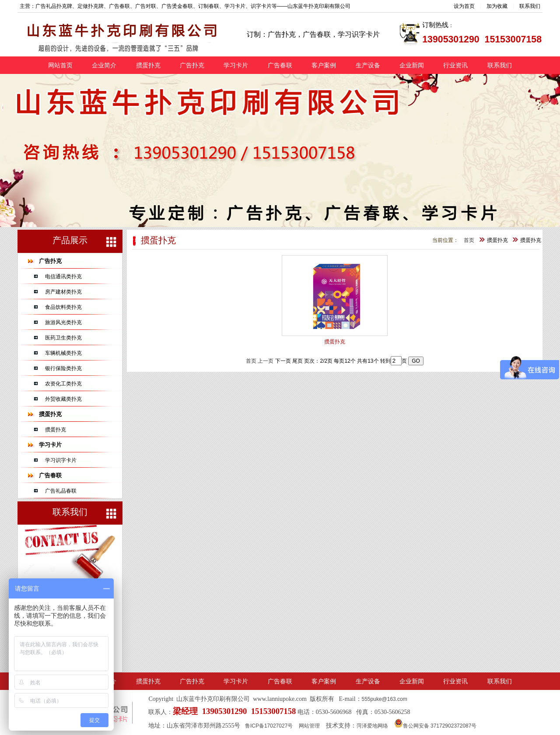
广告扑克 (192, 65)
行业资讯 (455, 65)
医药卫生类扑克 (63, 338)
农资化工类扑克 (63, 384)
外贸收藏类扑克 (63, 399)
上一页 (266, 361)
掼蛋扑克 (148, 65)
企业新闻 (412, 65)
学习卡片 (236, 65)
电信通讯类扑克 (63, 276)
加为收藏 (497, 6)
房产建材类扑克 (63, 292)
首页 (469, 240)
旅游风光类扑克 (63, 322)
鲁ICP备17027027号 (269, 726)
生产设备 (368, 65)
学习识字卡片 (61, 460)
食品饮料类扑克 (63, 307)
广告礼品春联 (61, 491)
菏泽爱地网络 (372, 726)
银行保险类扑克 (63, 368)
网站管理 (309, 726)
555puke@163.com (385, 699)
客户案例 (324, 65)
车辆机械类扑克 (63, 353)
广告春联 (280, 65)
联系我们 (530, 6)
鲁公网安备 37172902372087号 (436, 726)
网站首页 (60, 65)
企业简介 (104, 65)
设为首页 (464, 6)
